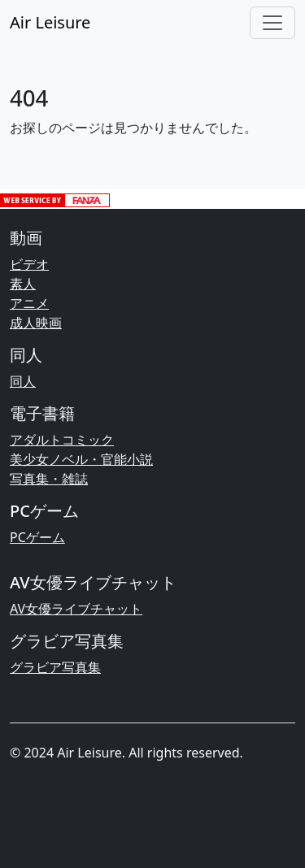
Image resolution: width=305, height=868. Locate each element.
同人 (23, 381)
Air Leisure (50, 22)
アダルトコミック (62, 440)
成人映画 (36, 323)
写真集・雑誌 (49, 479)
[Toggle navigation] (272, 23)
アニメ (29, 303)
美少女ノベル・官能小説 (81, 459)
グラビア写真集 (55, 667)
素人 (23, 284)
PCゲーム (37, 537)
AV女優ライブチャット (76, 609)
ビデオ (29, 264)
